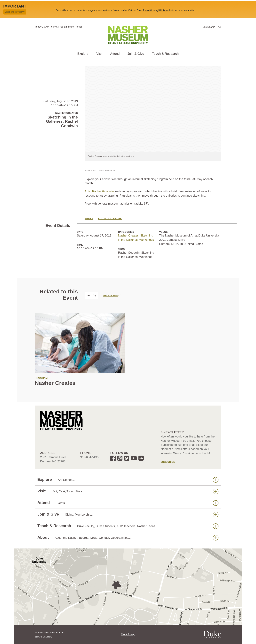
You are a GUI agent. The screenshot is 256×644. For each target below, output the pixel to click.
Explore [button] (83, 54)
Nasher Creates (128, 236)
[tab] (112, 295)
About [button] (128, 537)
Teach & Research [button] (165, 54)
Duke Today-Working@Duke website (155, 10)
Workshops (147, 240)
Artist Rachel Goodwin (99, 191)
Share (89, 218)
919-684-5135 (89, 457)
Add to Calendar (110, 218)
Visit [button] (99, 54)
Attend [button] (115, 54)
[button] (212, 27)
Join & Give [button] (136, 54)
